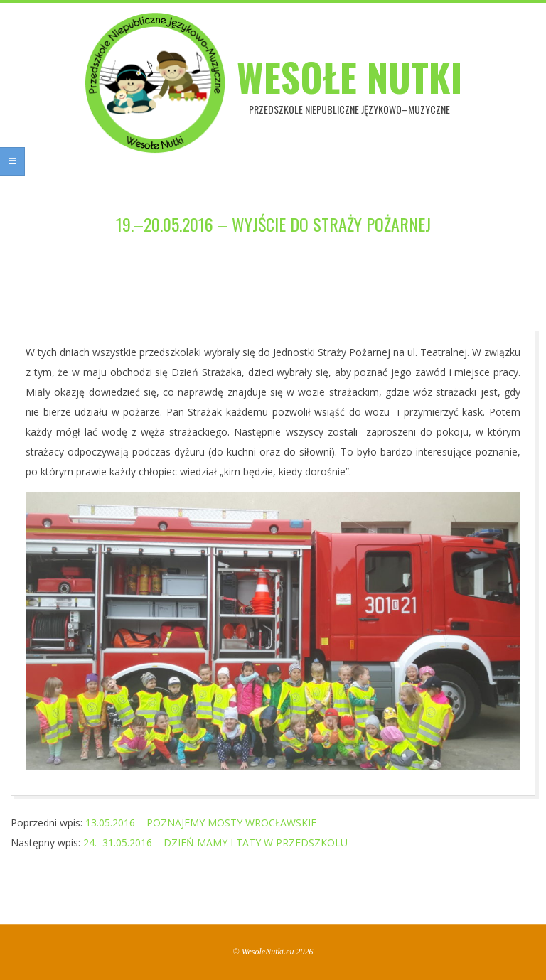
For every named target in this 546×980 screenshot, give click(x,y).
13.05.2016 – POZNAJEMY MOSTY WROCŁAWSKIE (201, 823)
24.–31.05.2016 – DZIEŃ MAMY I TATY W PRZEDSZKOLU (215, 842)
